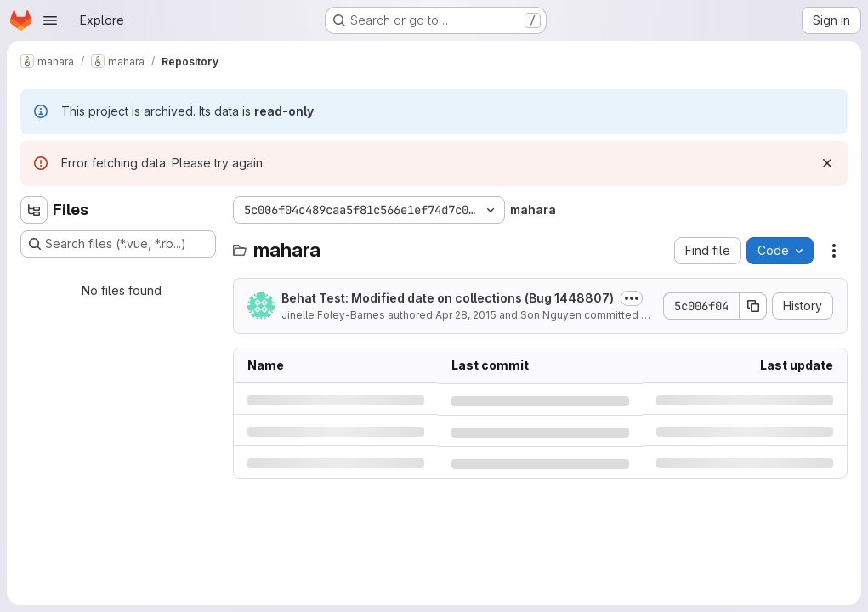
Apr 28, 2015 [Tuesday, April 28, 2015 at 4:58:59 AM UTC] (466, 315)
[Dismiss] (827, 163)
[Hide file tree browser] (34, 210)
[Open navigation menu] (50, 20)
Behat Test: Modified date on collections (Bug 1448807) (448, 298)
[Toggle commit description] (632, 298)
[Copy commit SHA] (753, 306)
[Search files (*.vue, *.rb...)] (118, 244)
